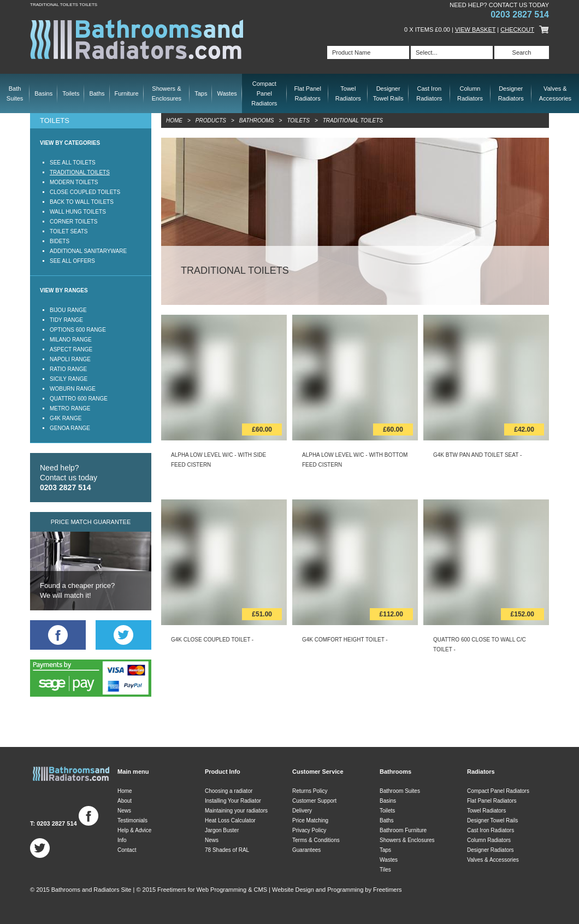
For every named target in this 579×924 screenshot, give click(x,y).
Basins (43, 93)
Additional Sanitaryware (88, 251)
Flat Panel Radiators (308, 93)
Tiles (385, 870)
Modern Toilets (74, 182)
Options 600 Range (78, 330)
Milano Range (71, 340)
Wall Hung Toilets (78, 212)
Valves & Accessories (555, 93)
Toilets (71, 93)
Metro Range (70, 408)
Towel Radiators (348, 93)
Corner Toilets (73, 222)
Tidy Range (66, 320)
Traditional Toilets (80, 172)
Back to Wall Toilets (82, 202)
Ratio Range (68, 369)
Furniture (127, 93)
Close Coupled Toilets (85, 192)
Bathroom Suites (400, 791)
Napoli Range (70, 359)
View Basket (475, 30)
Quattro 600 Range (79, 399)
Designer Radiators (511, 93)
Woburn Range (73, 389)
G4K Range (66, 418)
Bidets (60, 241)
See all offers (72, 261)
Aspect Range (71, 349)
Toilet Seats (69, 231)
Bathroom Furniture (403, 830)
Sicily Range (69, 379)
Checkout (517, 30)
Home (174, 120)
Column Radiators (470, 93)
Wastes (227, 93)
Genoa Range (70, 428)
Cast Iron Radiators (429, 93)
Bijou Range (68, 310)
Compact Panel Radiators (264, 93)
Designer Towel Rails (388, 93)
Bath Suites (15, 93)
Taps (201, 93)
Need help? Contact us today (69, 478)
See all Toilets (73, 163)
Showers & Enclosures (167, 93)
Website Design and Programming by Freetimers (337, 890)
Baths (97, 93)
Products (211, 120)
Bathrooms (257, 120)
